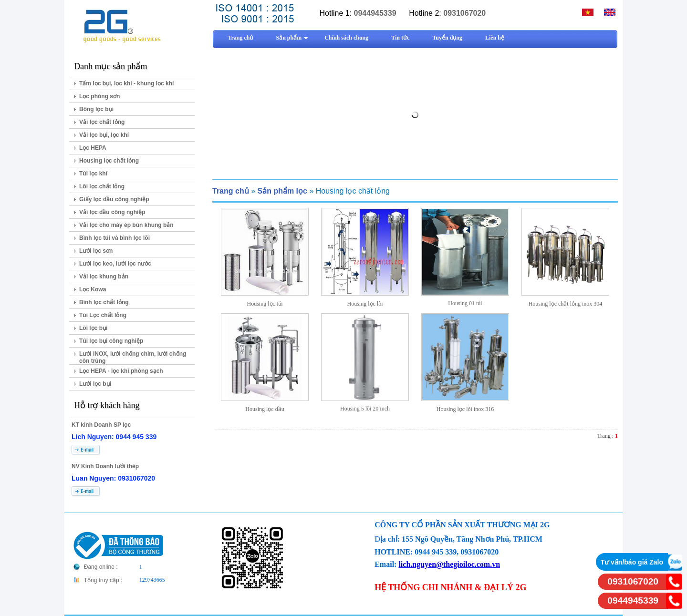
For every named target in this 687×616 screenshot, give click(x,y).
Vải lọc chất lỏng (102, 122)
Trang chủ (231, 191)
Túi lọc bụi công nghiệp (111, 341)
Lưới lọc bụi (95, 384)
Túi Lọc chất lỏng (103, 315)
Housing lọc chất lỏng (109, 161)
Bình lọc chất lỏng (104, 302)
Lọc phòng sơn (99, 96)
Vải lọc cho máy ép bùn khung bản (126, 225)
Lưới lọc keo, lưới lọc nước (115, 264)
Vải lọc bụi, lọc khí (104, 135)
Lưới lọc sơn (96, 251)
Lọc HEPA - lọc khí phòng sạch (121, 371)
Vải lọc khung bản (104, 277)
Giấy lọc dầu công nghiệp (114, 199)
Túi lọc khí (93, 174)
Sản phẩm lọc (282, 191)
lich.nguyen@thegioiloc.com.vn (449, 564)
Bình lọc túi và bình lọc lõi (114, 238)
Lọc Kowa (93, 289)
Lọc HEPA (93, 148)
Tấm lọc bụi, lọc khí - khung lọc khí (126, 83)
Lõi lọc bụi (93, 328)
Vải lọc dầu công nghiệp (112, 212)
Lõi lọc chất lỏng (102, 186)
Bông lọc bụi (96, 109)
